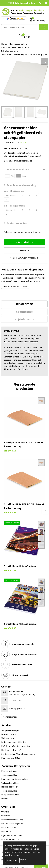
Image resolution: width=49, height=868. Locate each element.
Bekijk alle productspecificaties (19, 161)
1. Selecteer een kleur (17, 169)
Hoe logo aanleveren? (11, 750)
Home (4, 44)
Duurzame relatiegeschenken (14, 779)
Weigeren (23, 860)
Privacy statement (10, 827)
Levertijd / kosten (9, 734)
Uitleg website (8, 738)
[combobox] (20, 27)
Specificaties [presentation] (24, 312)
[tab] (24, 304)
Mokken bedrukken (10, 787)
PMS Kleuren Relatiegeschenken (16, 746)
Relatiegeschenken (18, 44)
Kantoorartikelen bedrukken (14, 47)
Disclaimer (6, 831)
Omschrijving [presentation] (24, 304)
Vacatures (6, 816)
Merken (5, 799)
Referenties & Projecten (12, 824)
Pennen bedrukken (10, 771)
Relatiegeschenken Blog (12, 820)
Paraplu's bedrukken (10, 795)
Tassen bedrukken (9, 775)
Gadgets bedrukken (10, 783)
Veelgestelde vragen (10, 730)
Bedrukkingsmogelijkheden (14, 742)
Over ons (5, 812)
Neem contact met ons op (15, 286)
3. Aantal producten (16, 223)
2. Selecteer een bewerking (20, 185)
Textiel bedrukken (9, 791)
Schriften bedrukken (10, 51)
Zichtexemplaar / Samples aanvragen (18, 754)
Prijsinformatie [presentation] (24, 319)
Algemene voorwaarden (12, 835)
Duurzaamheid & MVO (11, 758)
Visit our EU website (10, 839)
